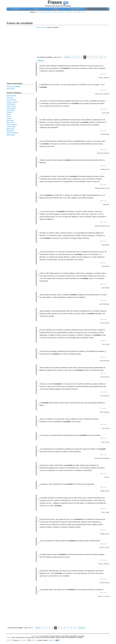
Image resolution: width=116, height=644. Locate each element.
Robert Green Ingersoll (102, 94)
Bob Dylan (10, 120)
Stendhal (10, 112)
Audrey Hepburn (12, 125)
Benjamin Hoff (105, 169)
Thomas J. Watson (104, 596)
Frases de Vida (65, 636)
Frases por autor (30, 637)
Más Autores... (11, 135)
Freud (9, 116)
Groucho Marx (11, 100)
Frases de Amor (45, 636)
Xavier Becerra (105, 377)
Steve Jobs (10, 123)
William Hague (105, 491)
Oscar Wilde (11, 110)
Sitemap (46, 640)
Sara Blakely (105, 245)
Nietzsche (10, 98)
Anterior (67, 57)
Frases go (16, 640)
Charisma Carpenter (103, 153)
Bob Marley (10, 131)
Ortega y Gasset (12, 102)
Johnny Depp (11, 127)
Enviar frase (80, 637)
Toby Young (106, 344)
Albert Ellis (106, 205)
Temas (36, 9)
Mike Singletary (105, 412)
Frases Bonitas (73, 636)
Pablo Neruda (11, 108)
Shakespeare (11, 104)
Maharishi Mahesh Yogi (102, 188)
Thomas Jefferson (104, 78)
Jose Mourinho (105, 396)
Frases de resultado (20, 23)
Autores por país (60, 637)
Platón (9, 114)
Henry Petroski (105, 323)
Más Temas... (11, 89)
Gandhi (9, 118)
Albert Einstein (11, 96)
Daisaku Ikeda (105, 134)
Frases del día (75, 9)
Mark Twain (10, 129)
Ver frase (104, 74)
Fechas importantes (70, 637)
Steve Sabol (106, 428)
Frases (16, 9)
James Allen (106, 113)
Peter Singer (105, 512)
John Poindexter (104, 304)
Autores (56, 9)
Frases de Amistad (55, 636)
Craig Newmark (105, 361)
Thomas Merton (104, 583)
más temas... (82, 636)
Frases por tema (21, 637)
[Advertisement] (58, 17)
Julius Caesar (105, 442)
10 (101, 57)
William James (105, 534)
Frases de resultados (14, 87)
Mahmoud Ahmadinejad (102, 458)
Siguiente (40, 61)
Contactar (40, 640)
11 (105, 57)
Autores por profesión (49, 637)
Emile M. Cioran (104, 548)
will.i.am (107, 477)
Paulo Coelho (11, 106)
